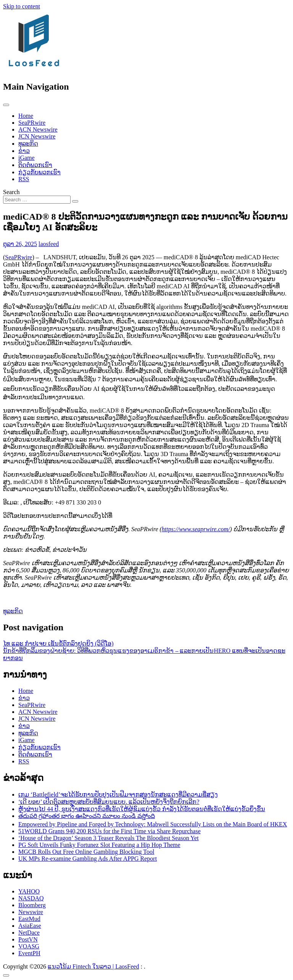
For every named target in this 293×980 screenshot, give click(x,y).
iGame (27, 158)
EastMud (29, 919)
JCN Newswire (37, 136)
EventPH (29, 953)
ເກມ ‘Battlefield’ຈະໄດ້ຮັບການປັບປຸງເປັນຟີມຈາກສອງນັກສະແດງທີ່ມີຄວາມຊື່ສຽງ (118, 794)
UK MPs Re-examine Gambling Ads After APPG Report (88, 859)
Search (11, 192)
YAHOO (29, 891)
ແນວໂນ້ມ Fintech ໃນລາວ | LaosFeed (93, 966)
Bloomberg (32, 905)
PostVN (28, 939)
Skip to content (22, 6)
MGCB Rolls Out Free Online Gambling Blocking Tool (86, 852)
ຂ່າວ (24, 151)
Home (26, 116)
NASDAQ (31, 898)
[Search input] (37, 200)
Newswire (31, 912)
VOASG (29, 946)
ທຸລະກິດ (28, 144)
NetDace (29, 933)
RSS (24, 179)
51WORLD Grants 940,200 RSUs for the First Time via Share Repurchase (109, 831)
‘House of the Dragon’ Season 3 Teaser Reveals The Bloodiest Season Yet (109, 838)
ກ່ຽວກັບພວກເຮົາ (39, 172)
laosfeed (49, 244)
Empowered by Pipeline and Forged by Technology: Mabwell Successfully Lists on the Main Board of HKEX (153, 824)
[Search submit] (75, 201)
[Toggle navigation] (6, 105)
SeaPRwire (32, 123)
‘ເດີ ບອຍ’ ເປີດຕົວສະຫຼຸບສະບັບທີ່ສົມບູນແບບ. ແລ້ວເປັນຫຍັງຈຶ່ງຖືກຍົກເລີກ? (109, 802)
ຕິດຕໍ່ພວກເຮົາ (35, 165)
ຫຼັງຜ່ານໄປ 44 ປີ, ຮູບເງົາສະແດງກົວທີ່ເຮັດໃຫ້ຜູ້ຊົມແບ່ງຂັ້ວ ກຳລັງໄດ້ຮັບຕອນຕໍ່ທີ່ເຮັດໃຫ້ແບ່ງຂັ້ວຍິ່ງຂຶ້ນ (142, 809)
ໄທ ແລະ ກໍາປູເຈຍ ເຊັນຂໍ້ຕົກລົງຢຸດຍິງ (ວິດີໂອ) (58, 643)
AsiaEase (30, 926)
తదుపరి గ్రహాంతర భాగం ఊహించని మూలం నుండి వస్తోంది (87, 816)
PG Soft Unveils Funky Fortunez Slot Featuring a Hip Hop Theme (99, 845)
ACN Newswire (38, 129)
